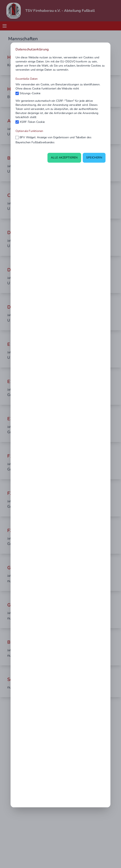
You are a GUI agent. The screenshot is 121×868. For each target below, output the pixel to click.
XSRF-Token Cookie (32, 122)
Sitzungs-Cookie (30, 93)
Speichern (94, 158)
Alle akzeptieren (64, 158)
